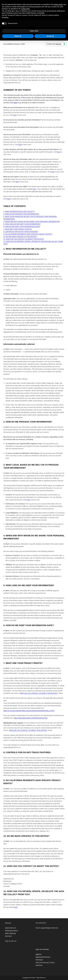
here (16, 907)
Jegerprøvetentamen (43, 957)
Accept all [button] (50, 36)
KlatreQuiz (39, 960)
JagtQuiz (39, 954)
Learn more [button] (34, 31)
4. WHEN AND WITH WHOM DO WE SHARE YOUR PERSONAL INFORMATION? (32, 222)
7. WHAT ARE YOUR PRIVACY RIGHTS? (18, 229)
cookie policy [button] (25, 9)
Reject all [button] (18, 36)
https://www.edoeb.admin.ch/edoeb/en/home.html (31, 718)
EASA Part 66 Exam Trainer (45, 963)
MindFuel (39, 965)
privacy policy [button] (58, 4)
